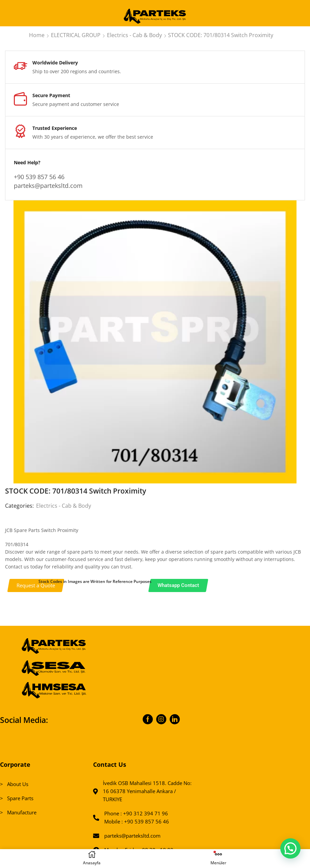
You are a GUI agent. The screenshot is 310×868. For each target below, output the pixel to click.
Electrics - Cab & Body (134, 35)
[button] (290, 848)
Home (37, 35)
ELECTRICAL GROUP (76, 35)
